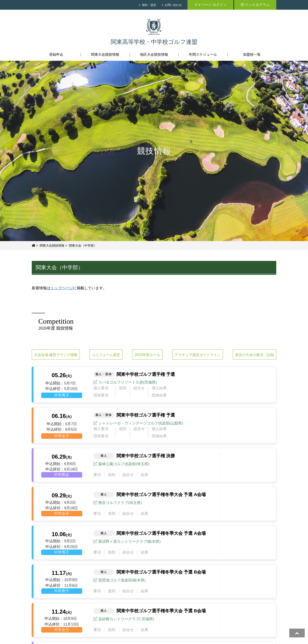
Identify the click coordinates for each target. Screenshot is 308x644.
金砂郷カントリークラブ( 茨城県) (126, 619)
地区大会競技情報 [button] (154, 54)
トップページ (62, 288)
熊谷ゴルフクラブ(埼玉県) (120, 503)
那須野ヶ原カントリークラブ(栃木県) (129, 542)
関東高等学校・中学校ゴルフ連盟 (154, 42)
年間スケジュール (203, 54)
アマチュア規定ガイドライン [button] (198, 355)
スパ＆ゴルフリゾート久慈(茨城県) (128, 382)
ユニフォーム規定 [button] (106, 355)
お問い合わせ (173, 5)
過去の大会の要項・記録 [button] (254, 355)
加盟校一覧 (252, 54)
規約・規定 (149, 5)
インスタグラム (255, 5)
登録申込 (56, 54)
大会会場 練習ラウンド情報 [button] (56, 355)
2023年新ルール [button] (147, 355)
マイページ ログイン (210, 5)
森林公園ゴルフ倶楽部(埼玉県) (124, 464)
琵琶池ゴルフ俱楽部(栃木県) (122, 580)
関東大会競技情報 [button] (105, 54)
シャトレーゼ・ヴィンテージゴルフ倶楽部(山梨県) (141, 423)
